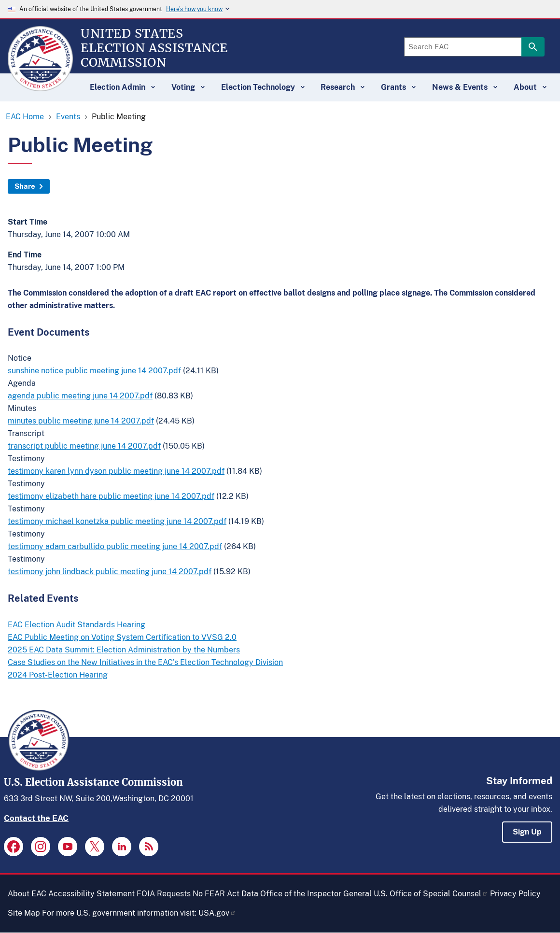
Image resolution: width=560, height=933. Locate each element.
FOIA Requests (164, 894)
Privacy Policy (515, 894)
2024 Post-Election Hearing (58, 675)
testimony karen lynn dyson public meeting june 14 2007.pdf (116, 471)
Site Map (24, 913)
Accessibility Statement (91, 894)
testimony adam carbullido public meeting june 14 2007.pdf (115, 546)
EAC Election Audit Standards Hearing (77, 625)
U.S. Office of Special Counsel (431, 894)
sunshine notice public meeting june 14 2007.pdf (94, 371)
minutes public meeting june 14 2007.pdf (81, 421)
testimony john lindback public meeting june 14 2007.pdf (110, 572)
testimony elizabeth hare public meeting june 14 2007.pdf (111, 496)
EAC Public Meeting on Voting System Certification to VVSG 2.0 (122, 637)
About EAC (27, 894)
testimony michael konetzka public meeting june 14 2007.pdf (117, 521)
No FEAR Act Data (225, 894)
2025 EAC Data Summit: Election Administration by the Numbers (124, 650)
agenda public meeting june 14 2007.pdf (80, 396)
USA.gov (217, 913)
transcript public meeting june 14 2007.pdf (84, 446)
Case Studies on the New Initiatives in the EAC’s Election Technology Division (145, 662)
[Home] (40, 87)
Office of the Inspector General (316, 894)
